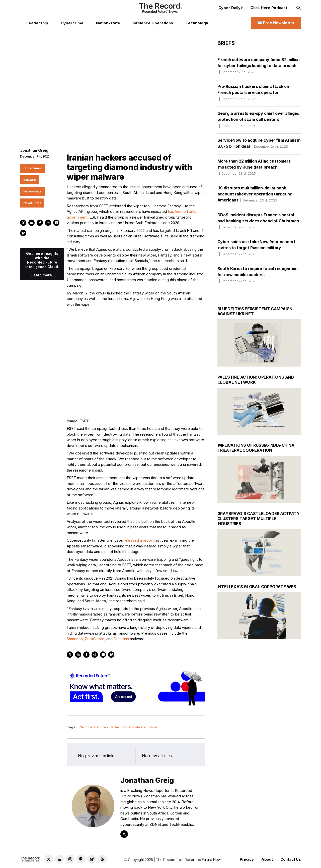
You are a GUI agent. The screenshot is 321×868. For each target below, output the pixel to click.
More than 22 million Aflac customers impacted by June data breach (254, 167)
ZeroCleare (95, 639)
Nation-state (32, 191)
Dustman (121, 639)
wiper (153, 727)
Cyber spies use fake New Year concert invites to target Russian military (256, 248)
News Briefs (32, 203)
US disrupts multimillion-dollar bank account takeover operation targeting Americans (255, 194)
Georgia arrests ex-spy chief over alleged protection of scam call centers (258, 119)
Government (32, 168)
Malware (30, 180)
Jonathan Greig (34, 150)
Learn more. (42, 275)
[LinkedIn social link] (59, 859)
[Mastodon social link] (81, 859)
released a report (139, 540)
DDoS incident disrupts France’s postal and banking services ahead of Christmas (258, 221)
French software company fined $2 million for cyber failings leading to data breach (259, 66)
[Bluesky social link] (92, 859)
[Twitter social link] (49, 859)
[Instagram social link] (70, 859)
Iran (105, 727)
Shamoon (75, 639)
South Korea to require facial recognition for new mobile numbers (258, 275)
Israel (115, 727)
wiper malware (135, 727)
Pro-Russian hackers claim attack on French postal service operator (253, 92)
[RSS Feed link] (102, 859)
